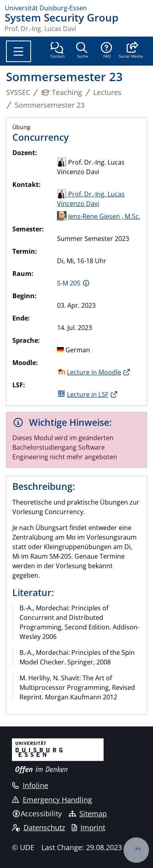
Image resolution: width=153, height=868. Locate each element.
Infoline (30, 785)
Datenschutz (38, 827)
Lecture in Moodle (94, 372)
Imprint (88, 827)
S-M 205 (69, 283)
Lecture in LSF (88, 394)
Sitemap (88, 814)
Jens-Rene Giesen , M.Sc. (99, 216)
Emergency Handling (52, 800)
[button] (131, 51)
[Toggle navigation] (19, 51)
